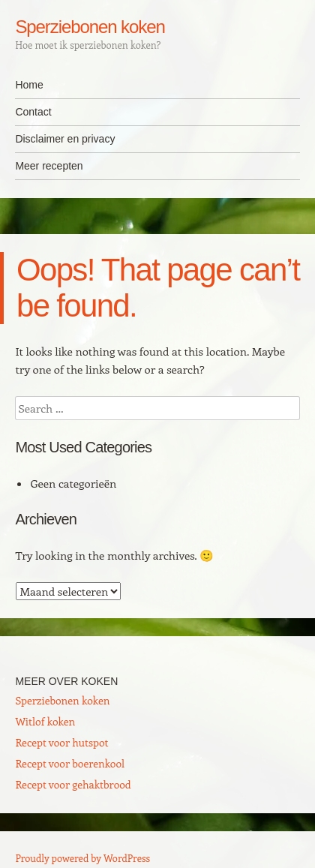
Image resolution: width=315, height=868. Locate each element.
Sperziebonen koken (90, 27)
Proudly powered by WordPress (82, 858)
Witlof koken (45, 721)
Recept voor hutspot (61, 742)
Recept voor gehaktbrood (73, 784)
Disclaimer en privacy (65, 139)
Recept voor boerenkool (70, 763)
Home (29, 85)
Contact (33, 112)
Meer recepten (49, 166)
